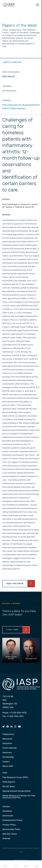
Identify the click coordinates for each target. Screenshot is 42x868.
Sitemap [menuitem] (6, 839)
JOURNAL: (7, 86)
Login (37, 864)
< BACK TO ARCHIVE (12, 62)
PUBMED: (7, 100)
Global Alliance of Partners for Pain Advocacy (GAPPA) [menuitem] (19, 797)
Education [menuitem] (7, 743)
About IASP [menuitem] (8, 766)
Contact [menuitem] (6, 807)
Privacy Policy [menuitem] (9, 825)
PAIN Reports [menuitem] (9, 782)
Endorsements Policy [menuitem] (12, 820)
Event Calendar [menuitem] (10, 748)
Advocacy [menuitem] (7, 753)
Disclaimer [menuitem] (7, 811)
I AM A (16, 864)
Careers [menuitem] (6, 762)
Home (5, 864)
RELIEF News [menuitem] (9, 787)
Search (26, 864)
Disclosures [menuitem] (8, 816)
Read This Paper (15, 584)
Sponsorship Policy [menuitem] (11, 829)
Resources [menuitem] (7, 739)
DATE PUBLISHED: (11, 72)
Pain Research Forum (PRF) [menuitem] (15, 778)
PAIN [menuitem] (5, 773)
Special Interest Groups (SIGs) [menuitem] (16, 791)
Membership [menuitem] (8, 757)
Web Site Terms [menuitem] (10, 834)
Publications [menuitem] (8, 734)
